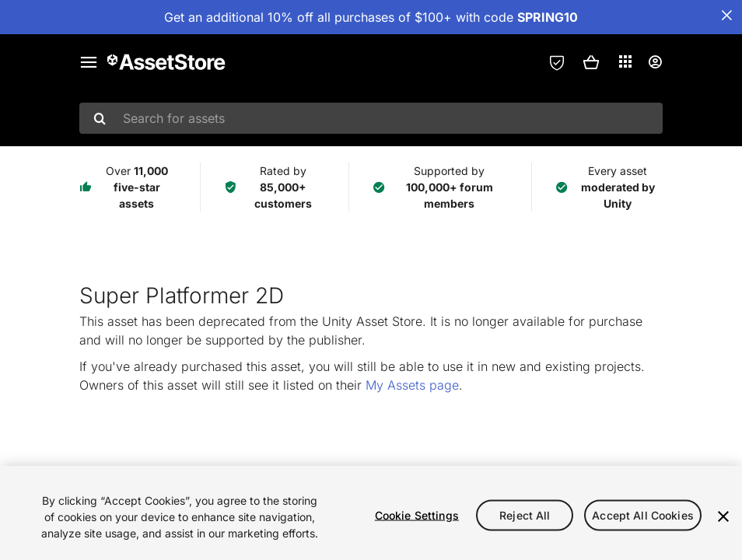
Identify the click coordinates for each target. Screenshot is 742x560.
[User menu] (655, 62)
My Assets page (412, 385)
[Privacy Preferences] (557, 62)
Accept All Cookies (643, 514)
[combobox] (371, 118)
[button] (591, 62)
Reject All (525, 514)
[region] (371, 513)
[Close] (723, 516)
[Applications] (625, 61)
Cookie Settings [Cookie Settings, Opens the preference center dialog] (417, 514)
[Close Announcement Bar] (726, 16)
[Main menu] (89, 62)
